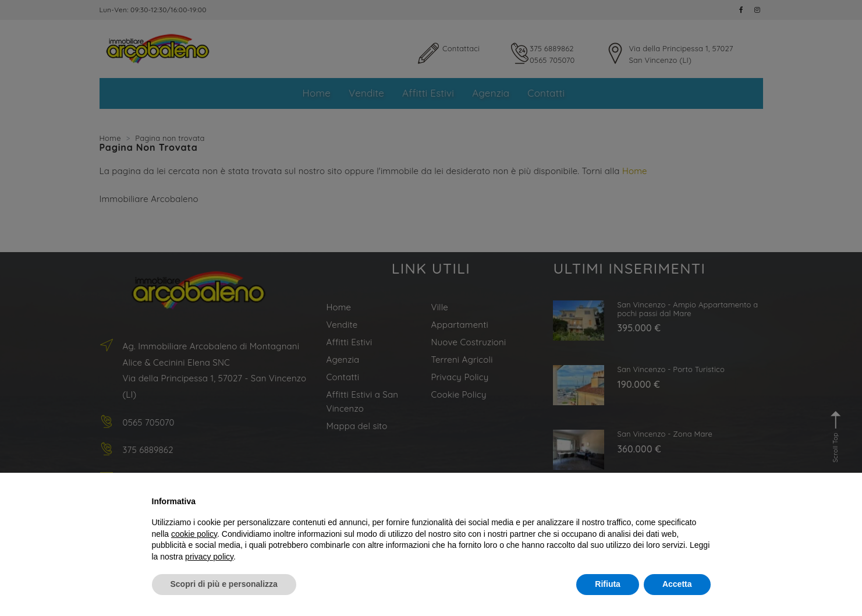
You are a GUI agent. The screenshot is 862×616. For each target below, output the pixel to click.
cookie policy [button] (194, 534)
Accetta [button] (677, 584)
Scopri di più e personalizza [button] (224, 584)
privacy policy (209, 557)
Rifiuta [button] (608, 584)
